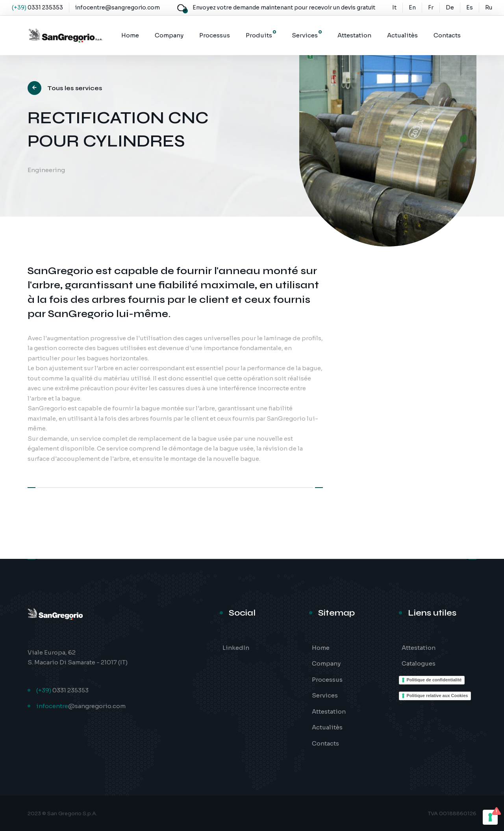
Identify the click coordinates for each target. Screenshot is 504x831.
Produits (259, 35)
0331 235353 (45, 7)
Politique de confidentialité (434, 680)
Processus (215, 35)
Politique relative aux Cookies (437, 696)
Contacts (447, 35)
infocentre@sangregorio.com (118, 7)
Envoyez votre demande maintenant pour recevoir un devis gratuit (284, 7)
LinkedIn (236, 648)
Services (305, 35)
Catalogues (419, 663)
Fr (431, 7)
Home (130, 35)
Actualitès (402, 35)
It (394, 7)
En (412, 7)
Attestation (354, 35)
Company (169, 35)
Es (470, 7)
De (450, 7)
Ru (489, 7)
